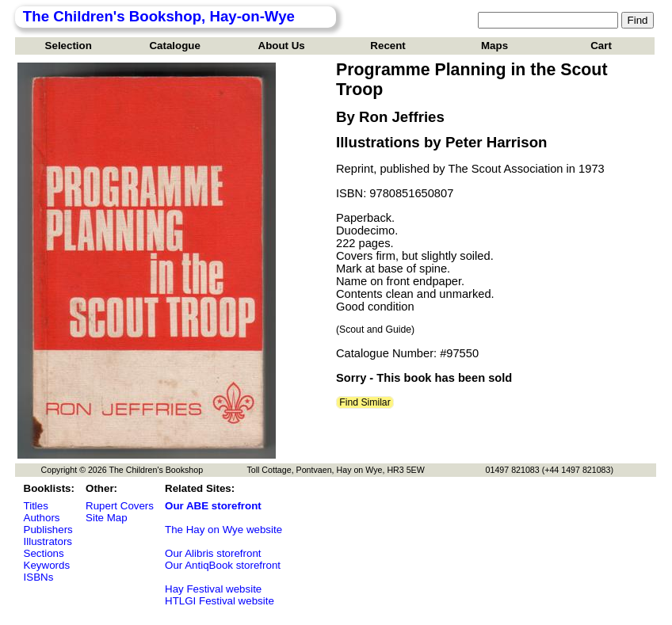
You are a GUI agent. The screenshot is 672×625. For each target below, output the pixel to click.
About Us (282, 46)
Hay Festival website (213, 589)
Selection (69, 46)
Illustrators (48, 541)
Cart (601, 46)
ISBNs (39, 577)
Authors (42, 518)
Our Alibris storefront (213, 553)
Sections (44, 553)
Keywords (47, 565)
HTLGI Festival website (220, 601)
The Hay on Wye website (223, 530)
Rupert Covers (120, 506)
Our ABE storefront (213, 506)
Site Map (107, 518)
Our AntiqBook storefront (223, 565)
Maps (494, 46)
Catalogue (174, 46)
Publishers (48, 530)
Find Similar (365, 402)
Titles (36, 506)
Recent (388, 46)
